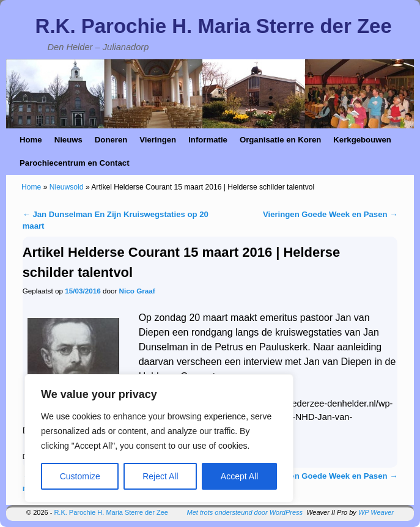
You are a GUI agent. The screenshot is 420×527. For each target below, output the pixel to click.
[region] (159, 438)
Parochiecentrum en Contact (75, 163)
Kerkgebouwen (362, 140)
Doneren (111, 140)
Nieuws (68, 140)
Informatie (208, 140)
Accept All (239, 476)
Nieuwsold (67, 187)
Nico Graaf (137, 291)
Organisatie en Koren (280, 140)
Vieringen (158, 140)
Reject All (160, 476)
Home (31, 140)
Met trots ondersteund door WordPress (245, 512)
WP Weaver (376, 512)
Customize (80, 476)
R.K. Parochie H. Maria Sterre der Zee (214, 26)
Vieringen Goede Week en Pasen (330, 214)
